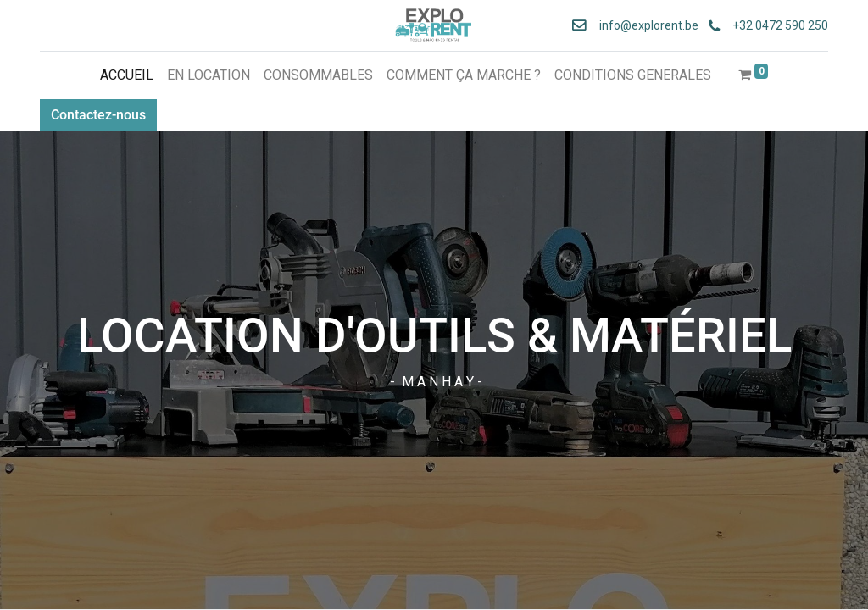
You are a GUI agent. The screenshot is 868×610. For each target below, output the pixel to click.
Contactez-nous (98, 115)
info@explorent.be (644, 25)
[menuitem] (127, 75)
